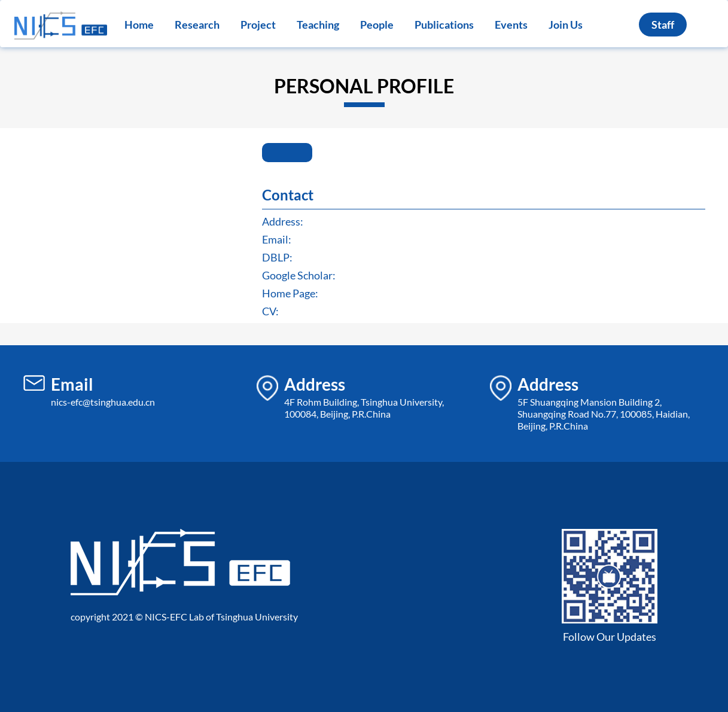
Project (258, 25)
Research (197, 25)
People (377, 25)
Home (139, 25)
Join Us (566, 25)
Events (511, 25)
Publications (444, 25)
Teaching (318, 25)
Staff (663, 25)
